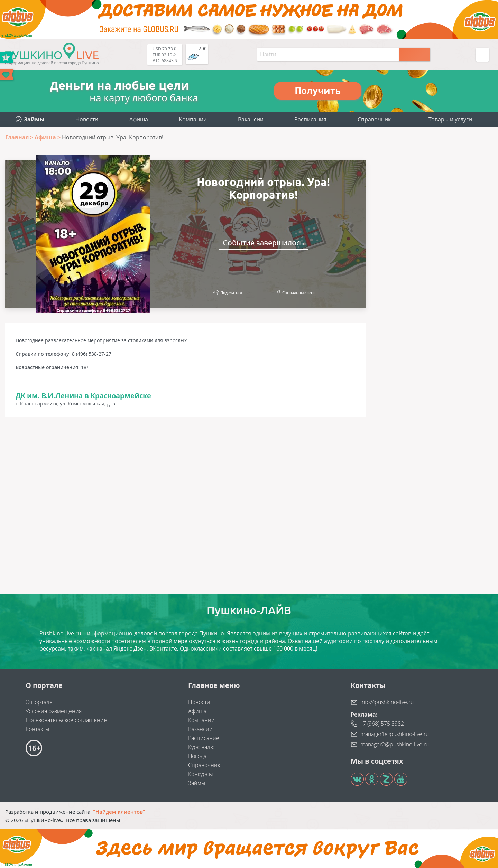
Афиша (139, 119)
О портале (39, 702)
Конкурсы (201, 774)
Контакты (38, 729)
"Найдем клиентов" (119, 812)
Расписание (204, 738)
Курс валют (203, 747)
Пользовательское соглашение (66, 720)
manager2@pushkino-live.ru (395, 744)
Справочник (374, 119)
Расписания (310, 119)
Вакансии (251, 119)
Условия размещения (54, 711)
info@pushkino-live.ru (387, 702)
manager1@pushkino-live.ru (395, 734)
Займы (197, 783)
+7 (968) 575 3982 (382, 724)
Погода (197, 756)
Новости (87, 119)
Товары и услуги (450, 119)
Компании (193, 119)
